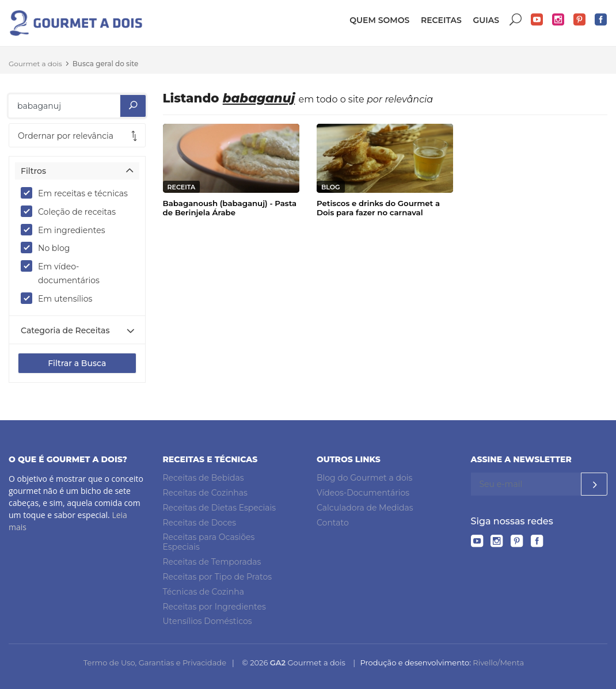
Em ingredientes (67, 230)
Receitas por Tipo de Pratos (218, 577)
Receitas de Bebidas (204, 478)
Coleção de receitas (72, 211)
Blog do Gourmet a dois (364, 478)
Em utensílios (60, 298)
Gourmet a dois (35, 64)
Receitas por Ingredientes (214, 607)
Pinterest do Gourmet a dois (580, 20)
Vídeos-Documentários (363, 493)
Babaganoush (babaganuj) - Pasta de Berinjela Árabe (230, 208)
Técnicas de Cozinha (204, 592)
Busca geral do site (106, 64)
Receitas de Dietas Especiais (220, 508)
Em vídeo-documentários (64, 273)
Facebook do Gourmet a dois (601, 20)
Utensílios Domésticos (208, 621)
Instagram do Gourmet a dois (558, 20)
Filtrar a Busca (77, 363)
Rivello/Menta (498, 663)
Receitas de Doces (200, 523)
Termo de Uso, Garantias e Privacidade (155, 663)
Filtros (33, 171)
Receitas (441, 20)
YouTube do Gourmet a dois (537, 20)
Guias (486, 20)
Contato (333, 523)
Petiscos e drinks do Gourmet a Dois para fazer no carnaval (378, 208)
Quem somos (379, 20)
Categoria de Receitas (65, 330)
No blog (49, 248)
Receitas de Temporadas (212, 562)
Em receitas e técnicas (77, 193)
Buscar (516, 20)
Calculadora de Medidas (365, 508)
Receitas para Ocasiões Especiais (209, 543)
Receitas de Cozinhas (205, 493)
